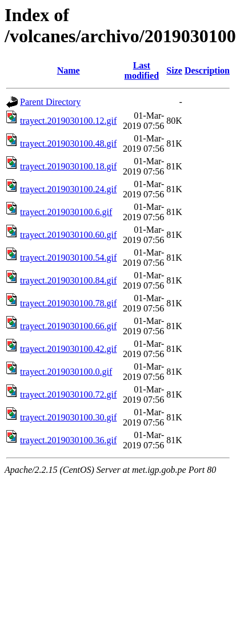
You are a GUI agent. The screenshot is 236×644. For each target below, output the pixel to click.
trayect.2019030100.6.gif (66, 212)
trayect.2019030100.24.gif (68, 189)
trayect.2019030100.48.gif (68, 143)
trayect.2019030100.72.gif (68, 394)
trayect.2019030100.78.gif (68, 303)
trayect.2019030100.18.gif (68, 166)
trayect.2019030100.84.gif (68, 280)
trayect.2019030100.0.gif (66, 372)
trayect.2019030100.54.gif (68, 258)
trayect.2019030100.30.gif (68, 417)
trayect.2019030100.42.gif (68, 349)
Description (207, 70)
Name (69, 70)
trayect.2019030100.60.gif (68, 235)
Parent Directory (50, 102)
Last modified (142, 70)
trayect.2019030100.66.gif (68, 326)
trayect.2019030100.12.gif (68, 121)
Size (174, 70)
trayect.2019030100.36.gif (68, 440)
